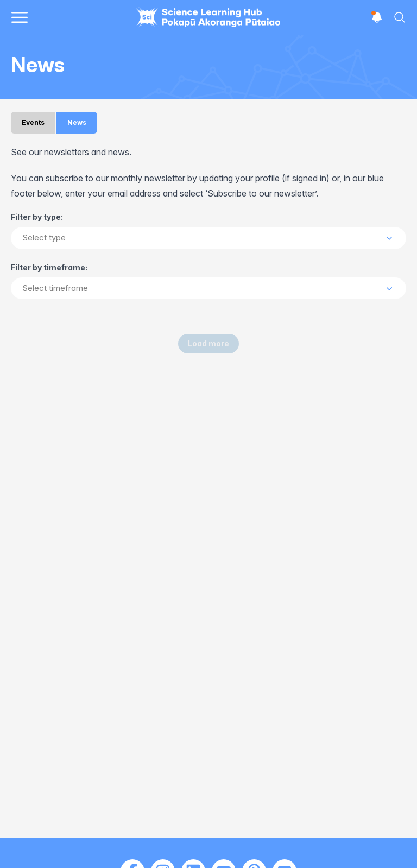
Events (33, 122)
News (77, 122)
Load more (208, 343)
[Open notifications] (377, 17)
